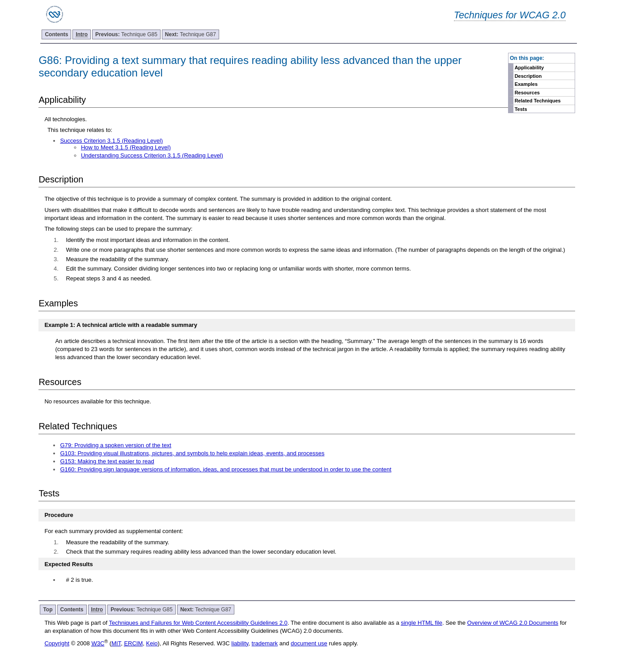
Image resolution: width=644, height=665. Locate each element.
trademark (265, 643)
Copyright (57, 643)
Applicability (529, 68)
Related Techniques (538, 101)
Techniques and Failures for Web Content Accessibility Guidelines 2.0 (198, 623)
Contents (56, 34)
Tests (521, 109)
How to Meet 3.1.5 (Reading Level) (126, 147)
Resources (527, 93)
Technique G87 (191, 34)
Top (48, 610)
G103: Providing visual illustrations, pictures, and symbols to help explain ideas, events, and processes (192, 453)
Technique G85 (126, 34)
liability (240, 643)
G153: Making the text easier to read (107, 461)
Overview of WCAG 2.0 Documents (513, 623)
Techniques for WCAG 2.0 (510, 15)
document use (309, 643)
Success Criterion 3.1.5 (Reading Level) (111, 141)
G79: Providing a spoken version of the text (116, 445)
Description (528, 76)
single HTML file (422, 623)
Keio (152, 643)
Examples (526, 84)
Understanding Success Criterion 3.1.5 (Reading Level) (152, 155)
